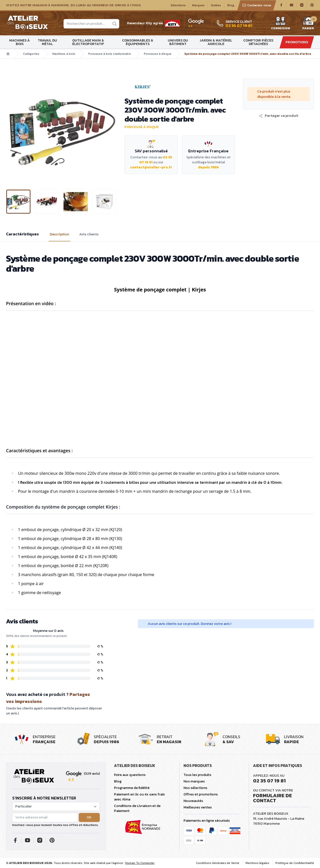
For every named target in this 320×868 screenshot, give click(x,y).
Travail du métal (47, 42)
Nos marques (194, 781)
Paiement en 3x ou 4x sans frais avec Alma (139, 797)
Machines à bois (19, 42)
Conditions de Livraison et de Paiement (137, 808)
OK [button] (89, 817)
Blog (231, 5)
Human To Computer (140, 863)
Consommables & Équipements (138, 42)
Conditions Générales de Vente (218, 863)
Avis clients (89, 234)
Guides (216, 5)
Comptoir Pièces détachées (258, 42)
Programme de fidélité (132, 788)
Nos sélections (195, 788)
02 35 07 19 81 (269, 781)
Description (59, 234)
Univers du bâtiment (178, 42)
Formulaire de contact (272, 798)
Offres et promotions (201, 794)
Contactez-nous (257, 5)
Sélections (178, 5)
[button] (278, 116)
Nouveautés (193, 801)
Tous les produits (197, 775)
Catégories (31, 54)
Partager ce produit (278, 116)
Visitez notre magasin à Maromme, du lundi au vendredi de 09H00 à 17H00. (74, 5)
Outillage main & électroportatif (88, 42)
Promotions (297, 42)
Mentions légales (257, 863)
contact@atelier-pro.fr (151, 167)
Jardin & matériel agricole (216, 42)
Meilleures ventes (198, 807)
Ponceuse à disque (157, 54)
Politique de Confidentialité (295, 863)
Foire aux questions (130, 775)
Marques (198, 5)
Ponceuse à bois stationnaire (109, 54)
